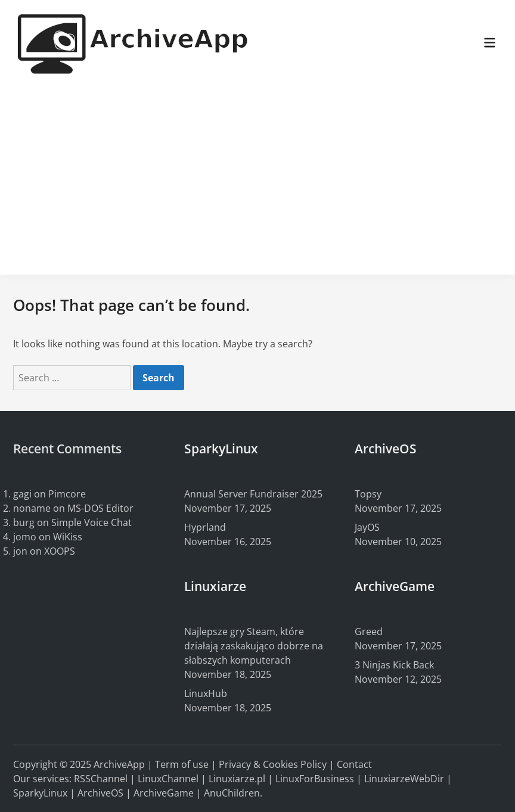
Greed (369, 631)
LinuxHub (206, 693)
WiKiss (68, 537)
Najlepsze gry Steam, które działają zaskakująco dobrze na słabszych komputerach (254, 646)
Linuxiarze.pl (237, 779)
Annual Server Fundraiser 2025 (253, 494)
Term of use (182, 764)
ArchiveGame (164, 793)
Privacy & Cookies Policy (273, 764)
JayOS (367, 527)
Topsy (368, 494)
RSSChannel (101, 779)
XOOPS (60, 551)
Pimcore (67, 494)
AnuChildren (232, 793)
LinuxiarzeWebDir (404, 779)
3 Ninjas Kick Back (394, 665)
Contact (354, 764)
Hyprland (205, 527)
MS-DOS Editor (100, 508)
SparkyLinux (40, 793)
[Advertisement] (258, 176)
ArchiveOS (100, 793)
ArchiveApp (119, 764)
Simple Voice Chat (91, 522)
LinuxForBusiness (315, 779)
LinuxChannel (168, 779)
